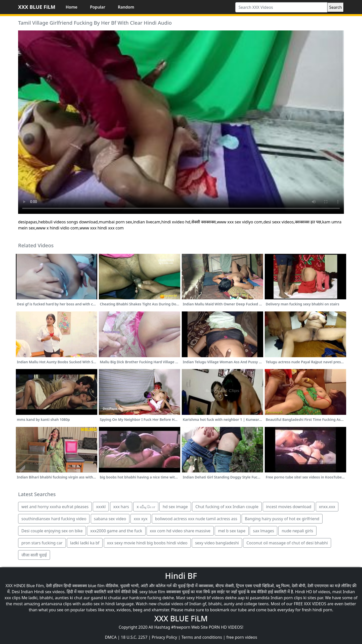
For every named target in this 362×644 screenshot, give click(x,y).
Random (126, 7)
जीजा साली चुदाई (34, 555)
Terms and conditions (202, 637)
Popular (98, 7)
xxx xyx (141, 519)
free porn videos (242, 637)
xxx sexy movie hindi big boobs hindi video (147, 543)
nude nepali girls (297, 531)
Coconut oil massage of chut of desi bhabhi (287, 543)
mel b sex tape (232, 531)
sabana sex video (110, 519)
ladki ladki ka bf (85, 543)
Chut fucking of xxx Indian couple (227, 507)
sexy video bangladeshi (217, 543)
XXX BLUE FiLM (37, 7)
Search (335, 7)
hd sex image (175, 507)
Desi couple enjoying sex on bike (52, 531)
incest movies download (289, 507)
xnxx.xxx (327, 507)
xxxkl (101, 507)
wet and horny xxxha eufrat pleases (55, 507)
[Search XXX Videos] (281, 7)
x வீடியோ (146, 507)
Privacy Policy (165, 637)
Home (72, 7)
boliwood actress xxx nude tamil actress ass (196, 519)
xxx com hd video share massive (180, 531)
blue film (96, 586)
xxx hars (121, 507)
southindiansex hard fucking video (54, 519)
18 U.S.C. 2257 (134, 637)
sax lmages (263, 531)
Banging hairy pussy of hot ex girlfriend (282, 519)
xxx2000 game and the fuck (116, 531)
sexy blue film (152, 592)
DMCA (111, 637)
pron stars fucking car (42, 543)
